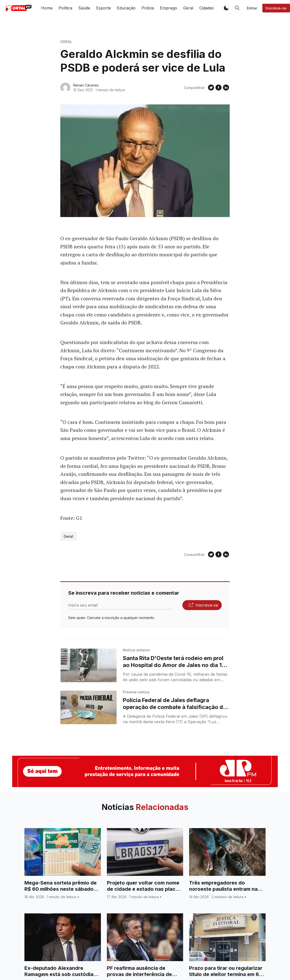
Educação (126, 8)
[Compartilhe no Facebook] (218, 88)
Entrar (252, 8)
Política (65, 8)
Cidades (207, 8)
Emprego (169, 8)
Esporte (104, 8)
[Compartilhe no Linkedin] (226, 88)
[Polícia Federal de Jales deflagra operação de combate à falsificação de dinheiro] (89, 707)
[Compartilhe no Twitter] (211, 88)
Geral (188, 8)
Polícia (148, 8)
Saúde (84, 8)
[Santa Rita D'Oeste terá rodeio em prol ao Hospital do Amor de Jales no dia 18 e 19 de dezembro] (89, 665)
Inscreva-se (276, 8)
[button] (226, 8)
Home (47, 8)
